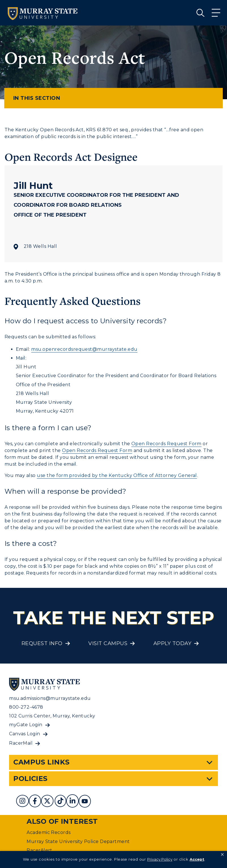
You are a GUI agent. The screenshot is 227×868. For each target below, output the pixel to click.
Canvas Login (25, 734)
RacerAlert (39, 850)
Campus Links (41, 762)
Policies (30, 779)
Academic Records (49, 832)
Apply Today (172, 643)
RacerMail (21, 743)
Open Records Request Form (166, 444)
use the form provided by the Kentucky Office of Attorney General (117, 475)
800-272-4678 (26, 707)
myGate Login (26, 725)
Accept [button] (197, 859)
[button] (222, 855)
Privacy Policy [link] (160, 859)
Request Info (42, 643)
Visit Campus (108, 643)
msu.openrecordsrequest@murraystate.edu (84, 349)
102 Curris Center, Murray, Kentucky (52, 716)
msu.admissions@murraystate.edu (50, 698)
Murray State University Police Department (78, 841)
